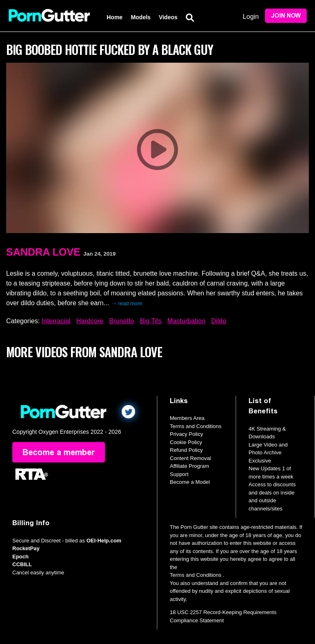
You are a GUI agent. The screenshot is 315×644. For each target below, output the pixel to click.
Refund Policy (186, 450)
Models (141, 17)
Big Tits (151, 321)
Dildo (219, 321)
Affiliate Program (189, 466)
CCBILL (22, 564)
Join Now (286, 16)
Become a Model (190, 482)
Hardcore (90, 321)
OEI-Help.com (104, 541)
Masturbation (186, 321)
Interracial (56, 321)
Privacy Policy (186, 434)
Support (179, 474)
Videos (168, 17)
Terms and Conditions (196, 426)
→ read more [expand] (127, 303)
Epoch (21, 557)
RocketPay (26, 548)
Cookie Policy (186, 442)
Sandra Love (43, 252)
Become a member (59, 452)
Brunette (121, 321)
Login (251, 17)
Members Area (187, 418)
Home (115, 17)
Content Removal (190, 458)
